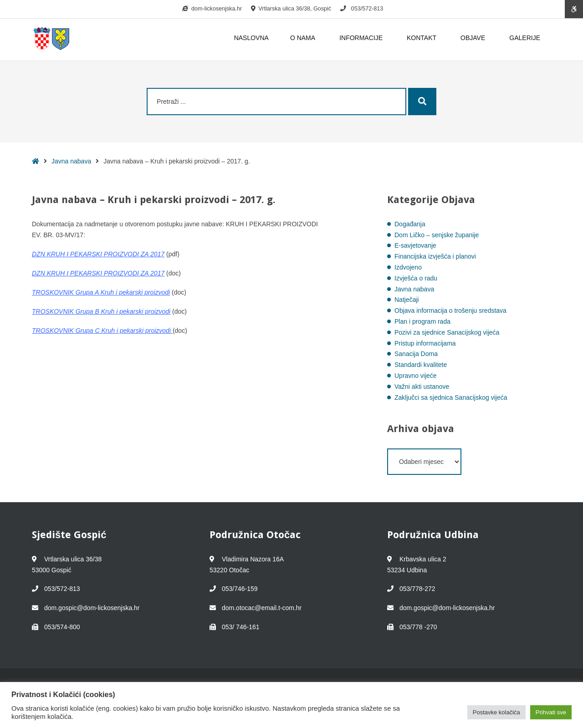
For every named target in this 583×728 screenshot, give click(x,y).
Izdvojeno (408, 267)
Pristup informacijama (425, 343)
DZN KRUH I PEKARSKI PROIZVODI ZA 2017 (98, 254)
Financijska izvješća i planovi (435, 256)
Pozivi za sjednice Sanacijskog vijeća (447, 332)
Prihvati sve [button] (551, 712)
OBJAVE (474, 38)
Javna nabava (71, 161)
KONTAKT (423, 38)
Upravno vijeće (416, 376)
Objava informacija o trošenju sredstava (450, 311)
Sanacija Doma (416, 354)
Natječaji (407, 300)
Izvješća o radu (416, 278)
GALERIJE (525, 38)
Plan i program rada (422, 321)
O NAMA (304, 38)
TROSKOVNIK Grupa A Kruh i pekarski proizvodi (101, 292)
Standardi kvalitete (421, 365)
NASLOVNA (251, 38)
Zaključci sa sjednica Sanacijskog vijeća (451, 397)
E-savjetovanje (415, 245)
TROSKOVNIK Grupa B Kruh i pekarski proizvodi (101, 311)
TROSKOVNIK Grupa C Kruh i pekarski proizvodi (101, 331)
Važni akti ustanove (422, 387)
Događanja (410, 224)
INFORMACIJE (362, 38)
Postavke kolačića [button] (496, 712)
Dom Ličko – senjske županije (437, 235)
